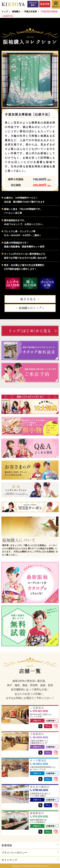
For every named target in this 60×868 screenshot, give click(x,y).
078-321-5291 (39, 711)
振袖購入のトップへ (32, 308)
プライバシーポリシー (30, 852)
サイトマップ (30, 860)
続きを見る (28, 299)
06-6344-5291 (39, 737)
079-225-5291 (39, 817)
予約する (36, 721)
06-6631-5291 (39, 764)
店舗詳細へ (51, 721)
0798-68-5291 (39, 790)
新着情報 (30, 845)
